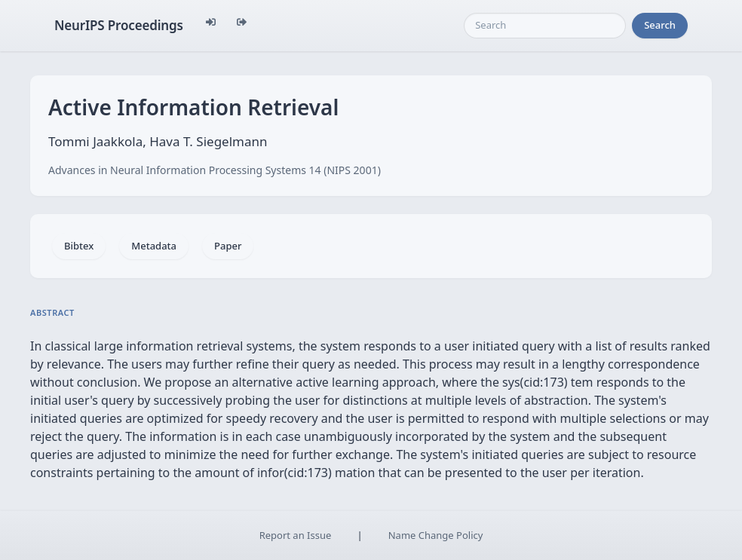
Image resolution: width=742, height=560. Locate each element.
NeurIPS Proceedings (119, 25)
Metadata (154, 246)
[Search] (545, 26)
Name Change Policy (436, 535)
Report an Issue (296, 535)
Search (660, 25)
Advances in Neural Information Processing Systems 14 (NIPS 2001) (215, 170)
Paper (228, 246)
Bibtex (79, 246)
